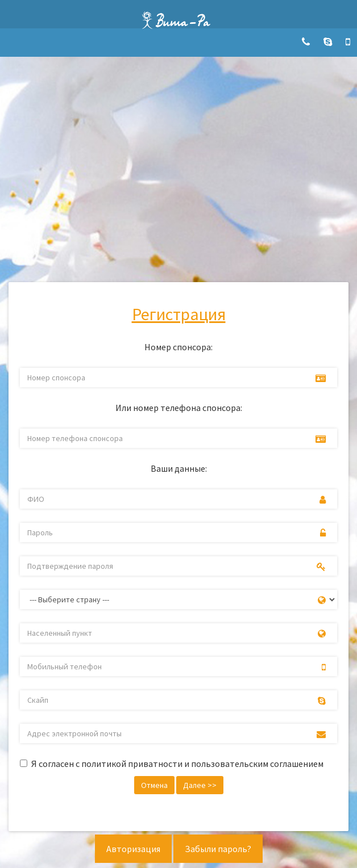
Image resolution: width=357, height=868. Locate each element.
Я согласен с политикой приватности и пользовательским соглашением (177, 764)
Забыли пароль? (218, 849)
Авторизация (133, 849)
